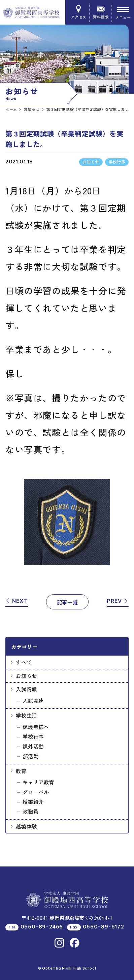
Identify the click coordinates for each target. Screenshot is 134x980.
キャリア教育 (38, 782)
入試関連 (33, 700)
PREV (118, 601)
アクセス (79, 12)
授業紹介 (33, 801)
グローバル (36, 792)
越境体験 (26, 826)
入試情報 (26, 689)
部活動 (30, 756)
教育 (21, 771)
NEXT (17, 601)
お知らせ (26, 675)
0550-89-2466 (42, 927)
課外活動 (33, 746)
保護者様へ (36, 727)
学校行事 (33, 736)
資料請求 (100, 12)
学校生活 (26, 715)
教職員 (30, 811)
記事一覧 (67, 602)
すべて (24, 662)
